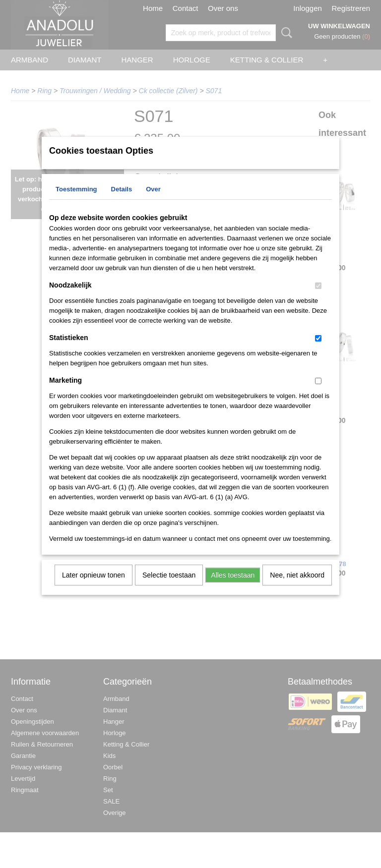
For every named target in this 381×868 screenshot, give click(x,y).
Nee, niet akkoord (297, 588)
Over (153, 202)
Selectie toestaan (169, 588)
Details (122, 202)
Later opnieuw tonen (94, 588)
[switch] (318, 299)
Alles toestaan (233, 588)
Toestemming (76, 202)
